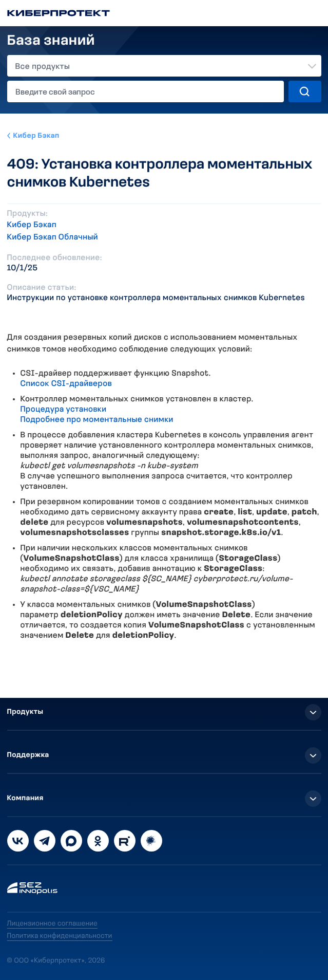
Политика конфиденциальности (60, 936)
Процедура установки (64, 410)
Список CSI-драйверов (66, 384)
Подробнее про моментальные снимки (97, 420)
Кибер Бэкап (36, 136)
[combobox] (164, 66)
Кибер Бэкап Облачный (53, 237)
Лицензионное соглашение (53, 924)
